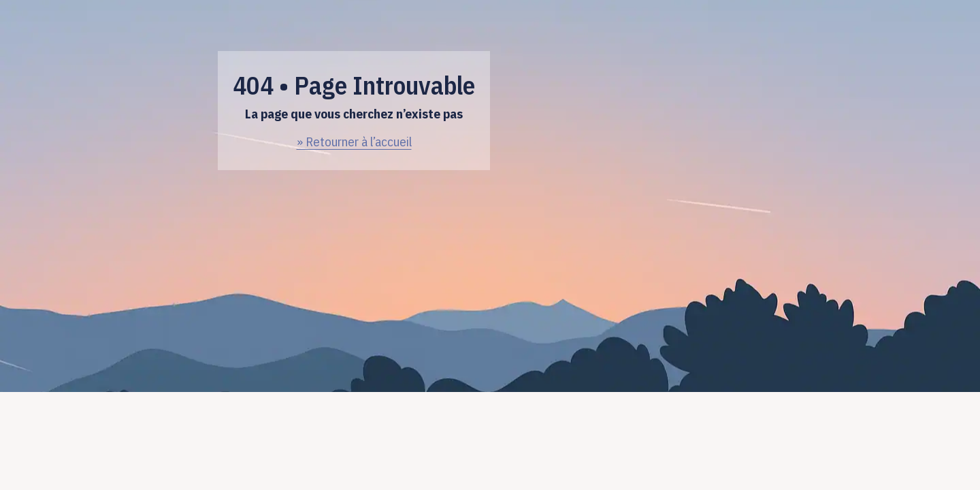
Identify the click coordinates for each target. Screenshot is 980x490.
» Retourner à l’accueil (354, 142)
